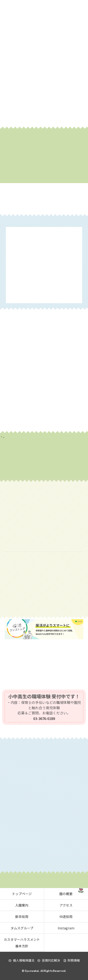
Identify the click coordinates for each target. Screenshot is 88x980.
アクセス (66, 905)
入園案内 (22, 905)
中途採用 (66, 917)
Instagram (66, 928)
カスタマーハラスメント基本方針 (22, 943)
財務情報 (71, 960)
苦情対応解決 (49, 960)
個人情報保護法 (21, 960)
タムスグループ (22, 928)
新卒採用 (22, 917)
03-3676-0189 (44, 718)
